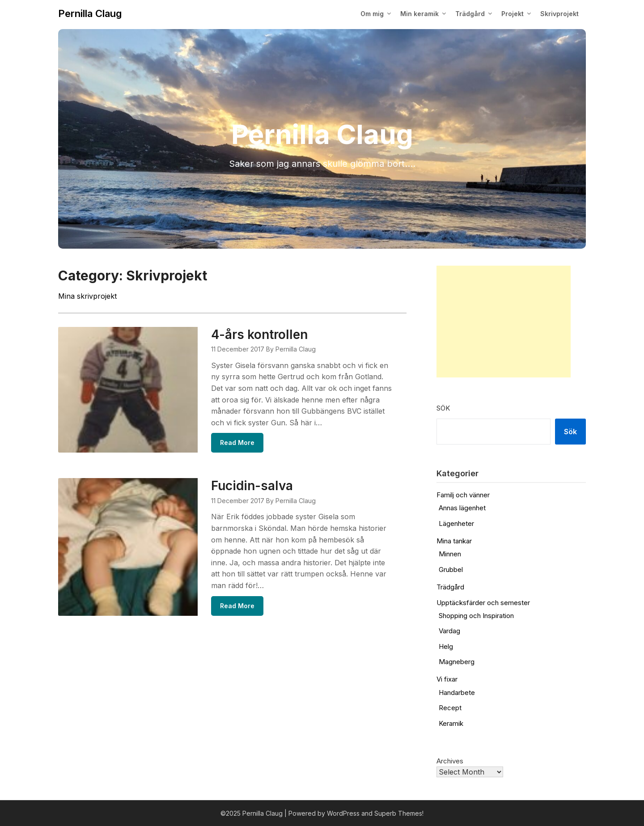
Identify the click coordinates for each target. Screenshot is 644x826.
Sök (443, 408)
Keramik (451, 723)
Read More (237, 443)
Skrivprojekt (559, 14)
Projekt (513, 14)
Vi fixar (447, 679)
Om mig (372, 14)
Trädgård (470, 14)
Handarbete (457, 693)
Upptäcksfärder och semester (483, 603)
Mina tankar (454, 541)
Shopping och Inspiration (476, 616)
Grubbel (451, 570)
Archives (450, 761)
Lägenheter (456, 523)
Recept (450, 708)
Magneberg (457, 662)
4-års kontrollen (259, 335)
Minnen (450, 554)
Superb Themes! (399, 813)
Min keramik (419, 14)
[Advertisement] (504, 322)
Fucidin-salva (252, 486)
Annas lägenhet (462, 508)
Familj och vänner (463, 495)
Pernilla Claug (90, 13)
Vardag (449, 631)
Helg (446, 646)
